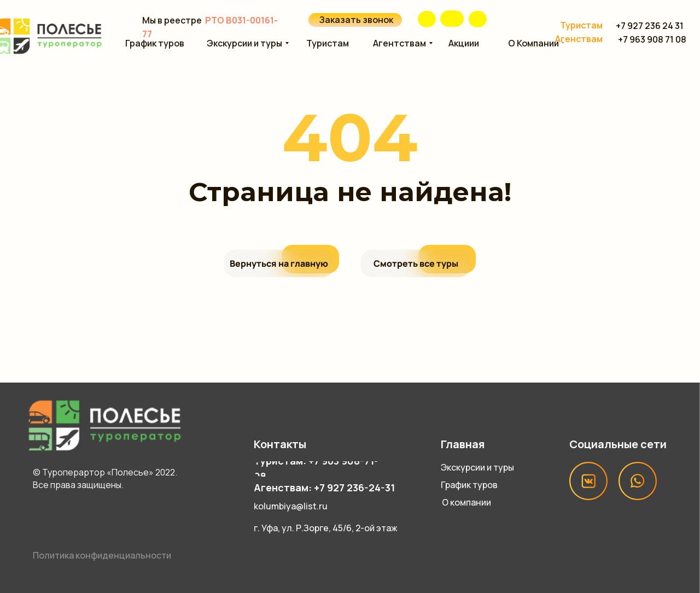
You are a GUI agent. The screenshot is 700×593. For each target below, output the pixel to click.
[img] (452, 19)
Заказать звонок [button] (356, 20)
